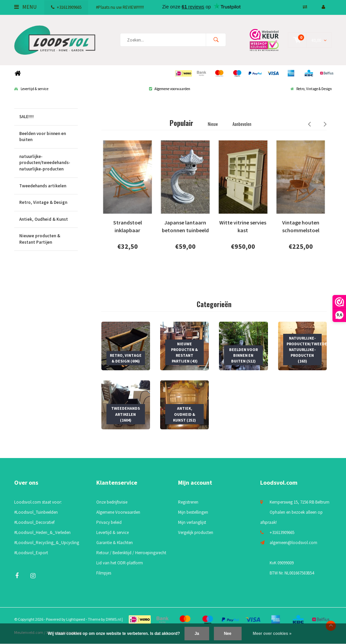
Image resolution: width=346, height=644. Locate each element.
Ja (197, 634)
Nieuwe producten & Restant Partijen (48, 239)
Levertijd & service (31, 89)
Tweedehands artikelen (48, 186)
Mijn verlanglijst (192, 522)
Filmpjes (104, 573)
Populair (181, 123)
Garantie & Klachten (115, 543)
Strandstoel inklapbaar (128, 226)
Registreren (188, 502)
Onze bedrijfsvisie (112, 502)
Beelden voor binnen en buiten (48, 137)
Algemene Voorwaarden (118, 512)
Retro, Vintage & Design (311, 89)
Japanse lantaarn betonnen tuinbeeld (185, 226)
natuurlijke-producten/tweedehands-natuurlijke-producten (48, 163)
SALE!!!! (48, 117)
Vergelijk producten (196, 532)
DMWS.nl (113, 619)
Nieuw (213, 124)
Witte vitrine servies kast (243, 226)
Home (18, 73)
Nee (228, 634)
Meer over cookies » (272, 634)
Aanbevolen (242, 124)
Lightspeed (76, 619)
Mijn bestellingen (193, 512)
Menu (25, 7)
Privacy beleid (109, 522)
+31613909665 (66, 7)
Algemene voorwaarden (170, 89)
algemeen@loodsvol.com (293, 543)
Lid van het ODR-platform (120, 563)
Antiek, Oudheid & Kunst (48, 220)
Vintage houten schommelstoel (301, 226)
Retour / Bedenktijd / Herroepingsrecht (131, 553)
